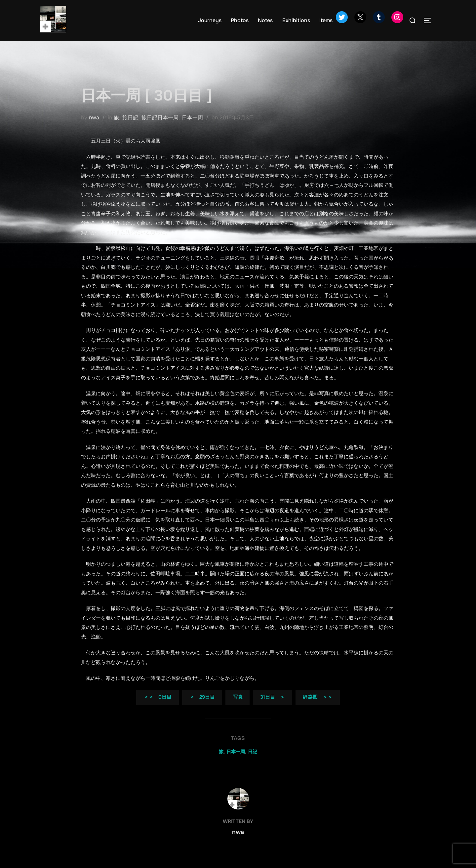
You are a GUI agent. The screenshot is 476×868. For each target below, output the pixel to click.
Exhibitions (296, 20)
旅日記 (130, 128)
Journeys (210, 20)
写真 (238, 708)
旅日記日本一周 (160, 128)
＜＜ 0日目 (158, 708)
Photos (240, 20)
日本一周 (192, 128)
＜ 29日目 (202, 708)
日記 (253, 762)
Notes (266, 20)
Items (326, 20)
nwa (94, 128)
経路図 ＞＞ (318, 708)
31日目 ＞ (273, 708)
